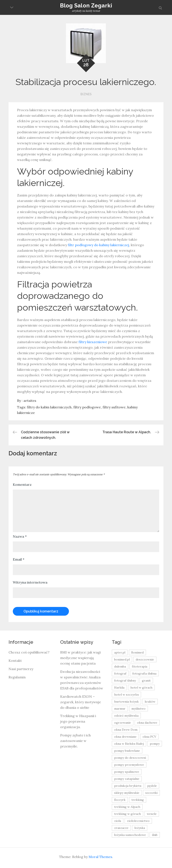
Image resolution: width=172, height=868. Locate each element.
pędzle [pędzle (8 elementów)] (152, 786)
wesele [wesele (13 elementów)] (152, 814)
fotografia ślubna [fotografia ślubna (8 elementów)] (144, 673)
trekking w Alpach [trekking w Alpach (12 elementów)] (127, 807)
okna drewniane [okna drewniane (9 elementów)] (125, 737)
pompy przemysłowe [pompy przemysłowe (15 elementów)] (129, 765)
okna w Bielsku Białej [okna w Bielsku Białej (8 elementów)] (129, 744)
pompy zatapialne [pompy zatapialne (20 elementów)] (127, 779)
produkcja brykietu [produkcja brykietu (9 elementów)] (128, 786)
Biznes (86, 94)
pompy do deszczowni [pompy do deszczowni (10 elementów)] (130, 758)
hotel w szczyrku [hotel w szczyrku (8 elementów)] (126, 695)
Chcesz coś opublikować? (29, 652)
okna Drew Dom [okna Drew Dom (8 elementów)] (126, 730)
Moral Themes (100, 857)
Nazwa (20, 536)
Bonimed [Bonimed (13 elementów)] (137, 652)
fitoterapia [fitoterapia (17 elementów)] (140, 666)
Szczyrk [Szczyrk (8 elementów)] (120, 800)
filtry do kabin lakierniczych (49, 407)
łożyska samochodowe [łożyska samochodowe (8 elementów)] (130, 835)
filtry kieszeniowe (93, 342)
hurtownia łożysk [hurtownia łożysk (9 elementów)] (126, 702)
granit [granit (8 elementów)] (146, 680)
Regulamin (17, 677)
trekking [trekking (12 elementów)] (138, 800)
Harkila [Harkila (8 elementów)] (119, 688)
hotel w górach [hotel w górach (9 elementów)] (141, 688)
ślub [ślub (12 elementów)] (155, 835)
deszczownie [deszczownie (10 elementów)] (145, 659)
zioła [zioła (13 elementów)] (118, 821)
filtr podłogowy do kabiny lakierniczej (98, 245)
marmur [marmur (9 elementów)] (120, 709)
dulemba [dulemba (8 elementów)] (120, 666)
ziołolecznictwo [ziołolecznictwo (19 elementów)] (138, 821)
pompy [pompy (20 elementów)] (155, 744)
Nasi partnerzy (21, 669)
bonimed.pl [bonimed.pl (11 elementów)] (122, 659)
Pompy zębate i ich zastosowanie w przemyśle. (75, 741)
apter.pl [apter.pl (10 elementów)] (120, 652)
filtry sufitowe (114, 407)
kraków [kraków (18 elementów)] (150, 702)
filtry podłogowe (87, 407)
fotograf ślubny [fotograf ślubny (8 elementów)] (125, 680)
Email (19, 559)
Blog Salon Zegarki (86, 6)
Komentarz (22, 484)
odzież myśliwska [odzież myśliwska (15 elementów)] (126, 716)
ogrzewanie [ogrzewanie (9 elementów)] (123, 723)
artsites (30, 401)
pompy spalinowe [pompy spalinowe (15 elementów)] (127, 772)
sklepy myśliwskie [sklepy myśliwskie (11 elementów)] (127, 793)
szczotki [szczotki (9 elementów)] (151, 793)
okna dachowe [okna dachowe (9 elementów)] (147, 723)
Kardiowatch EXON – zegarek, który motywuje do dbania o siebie (81, 702)
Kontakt (15, 661)
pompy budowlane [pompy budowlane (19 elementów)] (127, 751)
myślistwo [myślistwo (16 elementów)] (138, 709)
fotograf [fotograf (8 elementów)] (120, 673)
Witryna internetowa (30, 582)
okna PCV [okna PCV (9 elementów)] (149, 737)
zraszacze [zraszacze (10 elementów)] (121, 828)
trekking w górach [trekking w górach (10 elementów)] (128, 814)
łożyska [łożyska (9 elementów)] (140, 828)
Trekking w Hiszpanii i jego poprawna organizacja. (78, 721)
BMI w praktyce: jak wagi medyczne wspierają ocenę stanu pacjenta (80, 658)
